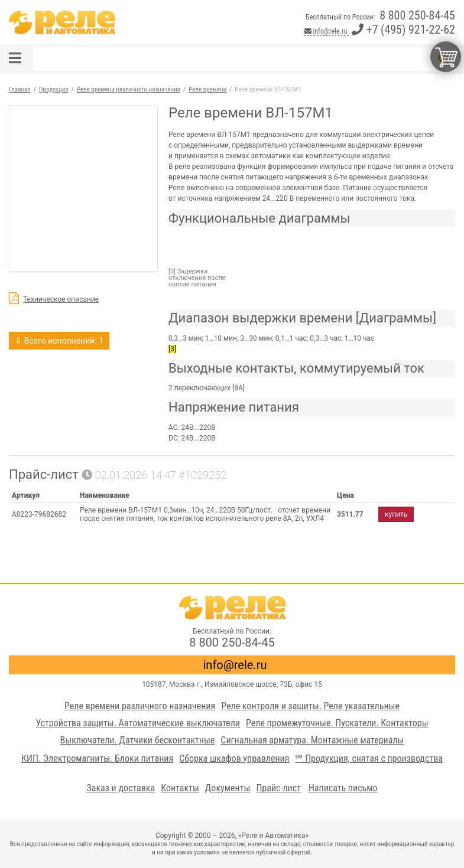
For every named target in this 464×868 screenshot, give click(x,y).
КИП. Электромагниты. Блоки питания (97, 758)
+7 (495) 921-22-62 (403, 30)
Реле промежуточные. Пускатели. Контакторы (337, 723)
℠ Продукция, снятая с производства (369, 758)
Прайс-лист (278, 788)
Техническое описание (61, 299)
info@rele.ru (327, 31)
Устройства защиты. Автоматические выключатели (138, 723)
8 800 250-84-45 (417, 15)
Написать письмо (343, 788)
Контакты (180, 788)
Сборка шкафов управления (234, 758)
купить (396, 514)
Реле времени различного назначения (140, 706)
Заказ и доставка (121, 788)
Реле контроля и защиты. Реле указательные (310, 706)
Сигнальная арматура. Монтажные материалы (312, 740)
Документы (228, 788)
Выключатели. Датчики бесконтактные (138, 740)
